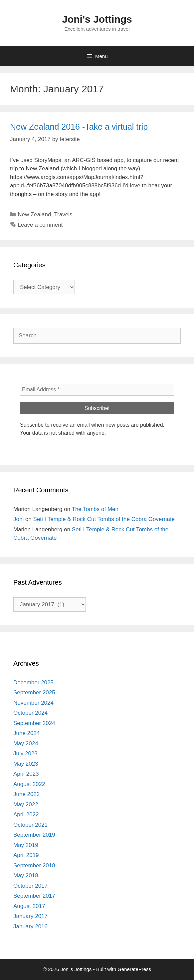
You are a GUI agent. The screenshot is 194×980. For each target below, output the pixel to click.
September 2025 (34, 692)
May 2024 (26, 743)
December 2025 (33, 682)
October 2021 (30, 825)
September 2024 (34, 723)
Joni (18, 519)
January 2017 (30, 916)
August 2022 (29, 784)
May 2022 (26, 804)
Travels (63, 214)
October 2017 (30, 886)
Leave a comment (40, 225)
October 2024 (30, 713)
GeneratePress (134, 969)
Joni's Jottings (97, 19)
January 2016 (30, 926)
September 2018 (34, 865)
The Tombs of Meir (95, 509)
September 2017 (34, 896)
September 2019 (34, 835)
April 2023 (26, 774)
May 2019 (26, 845)
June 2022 (26, 794)
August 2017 (29, 906)
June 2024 (26, 733)
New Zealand (34, 214)
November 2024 (33, 703)
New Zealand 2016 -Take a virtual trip (79, 127)
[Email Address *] (97, 390)
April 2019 (26, 855)
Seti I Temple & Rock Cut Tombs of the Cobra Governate (104, 519)
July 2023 (25, 753)
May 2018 (26, 875)
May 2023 (26, 764)
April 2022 (26, 814)
